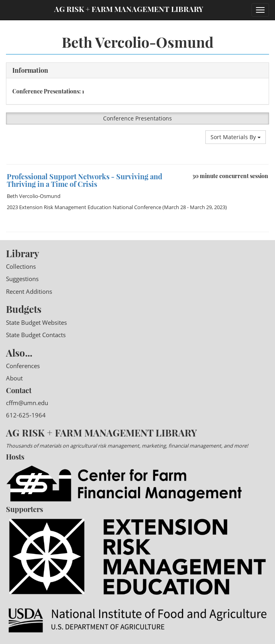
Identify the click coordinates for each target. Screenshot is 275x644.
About (14, 378)
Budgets (24, 309)
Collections (21, 266)
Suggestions (22, 279)
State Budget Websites (36, 322)
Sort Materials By (236, 137)
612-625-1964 (26, 415)
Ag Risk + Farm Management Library (129, 9)
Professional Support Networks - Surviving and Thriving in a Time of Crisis (85, 180)
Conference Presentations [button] (137, 118)
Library (22, 253)
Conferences (23, 366)
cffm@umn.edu (27, 403)
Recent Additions (29, 291)
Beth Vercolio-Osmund (34, 196)
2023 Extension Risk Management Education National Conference (84, 207)
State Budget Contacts (36, 335)
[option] (137, 164)
